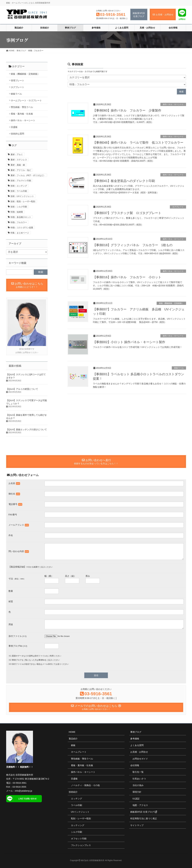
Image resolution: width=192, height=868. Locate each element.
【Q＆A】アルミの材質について (22, 389)
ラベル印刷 (77, 805)
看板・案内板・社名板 (22, 114)
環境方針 (137, 792)
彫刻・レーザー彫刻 (81, 818)
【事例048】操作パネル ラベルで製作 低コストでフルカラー (138, 143)
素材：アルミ (17, 154)
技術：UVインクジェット (22, 196)
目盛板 (14, 127)
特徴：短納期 (17, 212)
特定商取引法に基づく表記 (144, 818)
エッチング (77, 799)
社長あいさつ (139, 779)
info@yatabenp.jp (24, 791)
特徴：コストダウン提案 (22, 228)
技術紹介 (73, 792)
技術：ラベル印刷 (19, 191)
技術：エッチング (19, 186)
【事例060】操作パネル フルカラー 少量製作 (127, 110)
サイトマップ (137, 825)
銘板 (73, 745)
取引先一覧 (138, 772)
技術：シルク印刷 (19, 207)
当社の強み (138, 785)
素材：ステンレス (19, 160)
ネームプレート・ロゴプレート (26, 100)
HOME (72, 732)
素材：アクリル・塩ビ (21, 170)
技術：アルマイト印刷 (21, 181)
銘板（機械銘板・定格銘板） (171, 303)
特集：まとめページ (20, 233)
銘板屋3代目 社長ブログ (144, 812)
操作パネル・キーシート (173, 104)
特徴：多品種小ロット (21, 217)
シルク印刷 (77, 832)
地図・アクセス (140, 805)
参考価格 (135, 739)
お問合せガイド (140, 759)
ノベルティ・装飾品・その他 (85, 785)
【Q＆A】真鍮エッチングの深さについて (27, 429)
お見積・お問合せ (139, 752)
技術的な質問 (18, 134)
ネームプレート (79, 752)
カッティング (78, 825)
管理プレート (18, 81)
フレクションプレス (81, 845)
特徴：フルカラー (19, 222)
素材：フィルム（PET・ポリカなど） (28, 175)
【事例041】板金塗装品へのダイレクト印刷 (124, 181)
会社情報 (135, 765)
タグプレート (178, 207)
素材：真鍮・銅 (18, 165)
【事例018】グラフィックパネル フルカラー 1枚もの (133, 245)
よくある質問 (137, 745)
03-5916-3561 (113, 14)
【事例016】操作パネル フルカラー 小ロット (127, 277)
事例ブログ (136, 732)
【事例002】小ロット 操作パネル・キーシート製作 (129, 342)
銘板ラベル (179, 368)
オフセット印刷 (79, 839)
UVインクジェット (80, 812)
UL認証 (136, 799)
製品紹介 (73, 739)
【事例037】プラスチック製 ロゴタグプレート (127, 213)
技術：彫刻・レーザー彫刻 (23, 201)
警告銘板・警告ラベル (22, 107)
